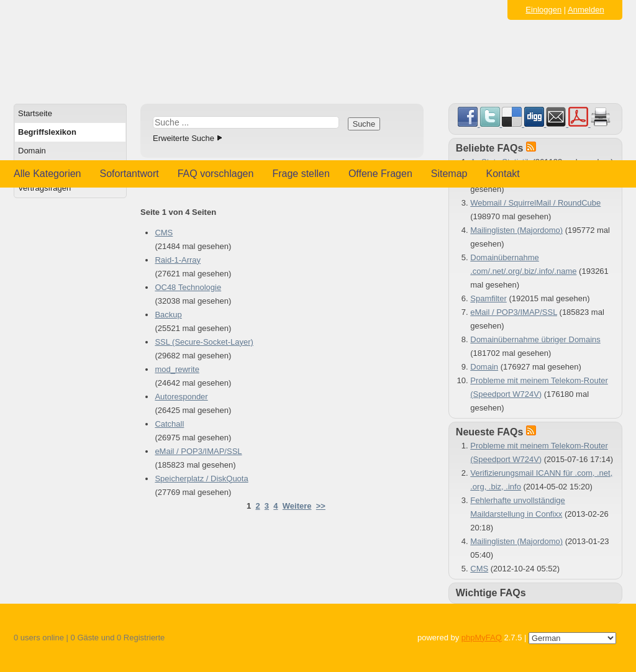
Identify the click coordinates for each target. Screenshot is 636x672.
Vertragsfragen (44, 188)
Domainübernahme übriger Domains (535, 339)
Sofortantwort (129, 174)
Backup (168, 315)
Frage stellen (301, 174)
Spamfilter (488, 298)
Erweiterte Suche (184, 138)
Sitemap (449, 174)
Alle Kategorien (48, 174)
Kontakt (503, 174)
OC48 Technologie (188, 287)
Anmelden (586, 10)
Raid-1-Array (178, 260)
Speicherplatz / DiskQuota (201, 479)
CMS (164, 233)
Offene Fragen (380, 174)
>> (321, 506)
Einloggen (543, 10)
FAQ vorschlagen (216, 174)
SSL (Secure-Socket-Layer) (204, 342)
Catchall (169, 424)
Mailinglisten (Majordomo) (516, 230)
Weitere (297, 506)
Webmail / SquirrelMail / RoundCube (535, 203)
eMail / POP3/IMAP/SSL (198, 451)
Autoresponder (181, 397)
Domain (32, 151)
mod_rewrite (177, 369)
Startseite (35, 113)
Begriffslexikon (47, 132)
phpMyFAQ (482, 638)
